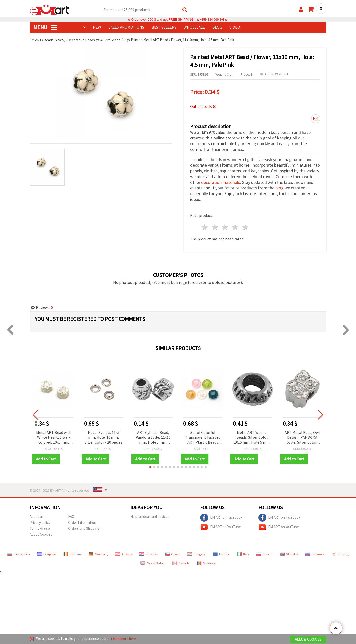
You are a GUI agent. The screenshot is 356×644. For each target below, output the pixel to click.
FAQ (71, 516)
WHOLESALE (194, 27)
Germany (98, 554)
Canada (181, 563)
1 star (205, 227)
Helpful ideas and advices (150, 516)
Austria (124, 554)
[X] (32, 639)
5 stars (245, 227)
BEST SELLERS (164, 27)
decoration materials (221, 182)
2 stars (215, 227)
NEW (97, 27)
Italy (243, 554)
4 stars (235, 227)
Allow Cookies (308, 639)
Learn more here (124, 639)
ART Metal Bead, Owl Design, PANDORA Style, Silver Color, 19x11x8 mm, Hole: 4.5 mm (302, 437)
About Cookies (41, 534)
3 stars (225, 227)
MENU (45, 27)
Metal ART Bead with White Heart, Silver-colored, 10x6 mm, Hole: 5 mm (54, 437)
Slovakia (289, 554)
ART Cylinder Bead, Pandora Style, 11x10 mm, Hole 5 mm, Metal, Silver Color (153, 437)
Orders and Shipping (84, 528)
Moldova (206, 563)
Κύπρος (340, 554)
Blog (217, 27)
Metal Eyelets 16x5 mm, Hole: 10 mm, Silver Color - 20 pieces (103, 437)
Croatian (148, 554)
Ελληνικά (47, 554)
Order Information (82, 522)
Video (235, 27)
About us (37, 516)
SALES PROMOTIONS (126, 27)
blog (279, 188)
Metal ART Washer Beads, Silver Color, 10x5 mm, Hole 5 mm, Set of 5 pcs (252, 437)
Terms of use (40, 528)
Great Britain (153, 563)
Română (72, 554)
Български (19, 554)
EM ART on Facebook (221, 517)
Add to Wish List (274, 75)
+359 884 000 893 (212, 20)
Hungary (196, 554)
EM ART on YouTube (221, 527)
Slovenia (315, 554)
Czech (172, 554)
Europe (221, 554)
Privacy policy (40, 522)
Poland (264, 554)
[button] (150, 467)
